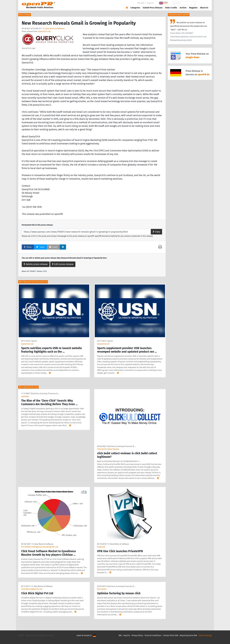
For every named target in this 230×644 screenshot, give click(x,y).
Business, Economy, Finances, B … (45, 393)
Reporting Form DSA (188, 635)
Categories (135, 8)
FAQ (120, 635)
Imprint (150, 3)
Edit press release (63, 264)
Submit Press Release (153, 8)
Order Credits (171, 8)
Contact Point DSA (171, 635)
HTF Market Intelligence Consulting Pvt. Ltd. (40, 547)
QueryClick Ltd (44, 31)
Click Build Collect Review (108, 449)
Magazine (193, 8)
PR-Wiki (141, 3)
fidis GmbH (102, 589)
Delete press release (36, 264)
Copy (156, 232)
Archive (183, 8)
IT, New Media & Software (54, 29)
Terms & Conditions (153, 635)
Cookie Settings (205, 635)
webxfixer (25, 396)
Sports (34, 341)
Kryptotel (101, 547)
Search (202, 3)
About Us (204, 8)
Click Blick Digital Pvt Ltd (32, 589)
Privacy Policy (137, 635)
